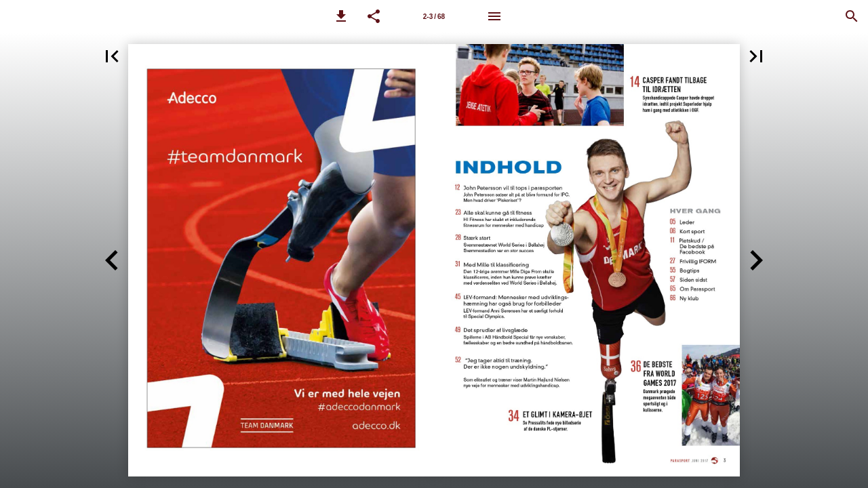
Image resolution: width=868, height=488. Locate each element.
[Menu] (494, 16)
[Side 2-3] (434, 16)
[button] (341, 16)
